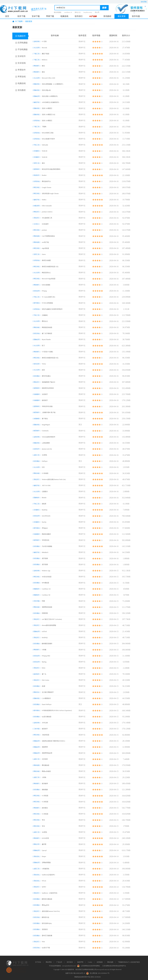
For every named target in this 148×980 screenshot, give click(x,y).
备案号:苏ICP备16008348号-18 (75, 973)
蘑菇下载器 (46, 54)
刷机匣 (44, 504)
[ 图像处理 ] (37, 96)
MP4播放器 (45, 583)
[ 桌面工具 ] (37, 455)
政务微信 (45, 808)
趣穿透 (44, 844)
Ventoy (44, 364)
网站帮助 (49, 962)
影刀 (43, 346)
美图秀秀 (45, 747)
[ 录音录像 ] (37, 601)
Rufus (44, 668)
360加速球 (45, 224)
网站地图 (110, 962)
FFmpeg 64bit (46, 656)
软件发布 (70, 962)
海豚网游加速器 (47, 607)
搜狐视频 (45, 790)
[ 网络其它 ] (37, 212)
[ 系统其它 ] (37, 218)
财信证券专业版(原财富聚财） (52, 169)
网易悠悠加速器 (47, 327)
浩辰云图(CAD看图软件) (50, 96)
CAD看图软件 (46, 698)
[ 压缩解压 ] (37, 151)
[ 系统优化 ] (37, 856)
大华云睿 (45, 723)
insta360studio (46, 516)
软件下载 (21, 16)
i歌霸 (43, 686)
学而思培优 (46, 540)
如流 (43, 370)
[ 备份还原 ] (37, 364)
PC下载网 (19, 21)
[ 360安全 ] (36, 224)
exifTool (44, 631)
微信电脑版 (58, 12)
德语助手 (45, 400)
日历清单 (45, 759)
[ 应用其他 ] (37, 121)
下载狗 (44, 127)
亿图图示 (45, 492)
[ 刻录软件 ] (37, 449)
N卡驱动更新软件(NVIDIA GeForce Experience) (57, 710)
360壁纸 (44, 455)
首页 (7, 16)
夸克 (43, 820)
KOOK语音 (45, 838)
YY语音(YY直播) (47, 352)
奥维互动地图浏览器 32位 (50, 267)
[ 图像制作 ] (37, 498)
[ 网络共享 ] (37, 844)
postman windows (47, 212)
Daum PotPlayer (47, 704)
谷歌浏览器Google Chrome (50, 194)
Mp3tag (44, 662)
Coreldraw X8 (46, 595)
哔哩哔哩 (45, 613)
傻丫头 (44, 674)
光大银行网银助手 (48, 692)
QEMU (44, 887)
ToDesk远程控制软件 (49, 437)
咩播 (43, 601)
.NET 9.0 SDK (46, 485)
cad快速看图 (46, 443)
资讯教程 (107, 16)
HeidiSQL (45, 638)
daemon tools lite (47, 449)
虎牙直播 (45, 558)
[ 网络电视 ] (37, 236)
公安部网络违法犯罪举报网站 (89, 966)
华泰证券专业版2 (47, 406)
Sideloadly (45, 145)
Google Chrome (47, 187)
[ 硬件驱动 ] (37, 303)
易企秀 (97, 12)
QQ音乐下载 (46, 948)
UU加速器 (45, 473)
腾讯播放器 (46, 765)
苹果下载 (50, 16)
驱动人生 (78, 12)
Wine (43, 942)
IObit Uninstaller (47, 206)
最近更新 (122, 16)
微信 (43, 66)
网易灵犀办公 (46, 273)
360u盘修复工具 (47, 218)
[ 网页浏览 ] (37, 187)
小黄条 (44, 777)
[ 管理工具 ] (37, 163)
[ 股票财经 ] (37, 169)
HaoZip (44, 522)
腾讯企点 (45, 321)
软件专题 (136, 16)
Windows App (46, 571)
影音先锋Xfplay (47, 923)
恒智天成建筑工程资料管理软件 (52, 309)
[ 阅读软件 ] (37, 175)
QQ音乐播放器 (47, 717)
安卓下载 (36, 16)
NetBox (44, 200)
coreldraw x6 (68, 12)
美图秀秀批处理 (47, 753)
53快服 (44, 650)
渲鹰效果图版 (46, 863)
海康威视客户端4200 (48, 382)
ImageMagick (46, 425)
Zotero (44, 254)
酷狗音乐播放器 (47, 899)
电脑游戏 (64, 16)
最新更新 (29, 21)
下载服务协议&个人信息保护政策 (129, 962)
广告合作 (59, 962)
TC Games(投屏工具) (48, 297)
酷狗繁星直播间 (47, 644)
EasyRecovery (88, 12)
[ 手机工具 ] (37, 145)
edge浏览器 (45, 248)
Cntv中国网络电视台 (48, 236)
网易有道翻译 (46, 534)
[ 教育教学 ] (37, 412)
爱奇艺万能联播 (47, 936)
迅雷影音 (45, 929)
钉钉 (43, 467)
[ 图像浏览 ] (37, 84)
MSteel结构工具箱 (48, 133)
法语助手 (45, 394)
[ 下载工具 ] (37, 54)
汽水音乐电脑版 (47, 546)
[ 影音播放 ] (37, 376)
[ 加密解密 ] (37, 419)
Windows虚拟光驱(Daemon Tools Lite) (54, 479)
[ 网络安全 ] (37, 692)
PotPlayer (45, 461)
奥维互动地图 (46, 260)
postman (44, 230)
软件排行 (79, 16)
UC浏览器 (45, 796)
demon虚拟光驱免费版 (49, 625)
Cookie (90, 962)
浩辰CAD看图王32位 (49, 115)
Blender (44, 498)
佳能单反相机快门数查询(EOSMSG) (53, 741)
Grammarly (45, 431)
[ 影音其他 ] (37, 333)
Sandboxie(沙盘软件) (48, 875)
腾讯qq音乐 (46, 905)
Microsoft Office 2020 (48, 78)
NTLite (44, 881)
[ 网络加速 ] (37, 327)
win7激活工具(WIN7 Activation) (52, 619)
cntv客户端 (45, 242)
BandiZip (45, 510)
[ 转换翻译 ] (37, 394)
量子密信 (45, 419)
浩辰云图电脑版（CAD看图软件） (53, 84)
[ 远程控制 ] (37, 41)
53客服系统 (46, 869)
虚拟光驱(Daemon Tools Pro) (51, 911)
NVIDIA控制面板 (47, 303)
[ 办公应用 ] (37, 48)
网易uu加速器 (46, 771)
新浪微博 (45, 784)
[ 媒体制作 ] (37, 674)
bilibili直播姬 (46, 285)
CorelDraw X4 (46, 589)
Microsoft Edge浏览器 (49, 279)
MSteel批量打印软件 (48, 139)
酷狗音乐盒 (46, 917)
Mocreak (44, 48)
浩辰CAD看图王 (47, 108)
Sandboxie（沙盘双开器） (50, 893)
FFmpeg (44, 291)
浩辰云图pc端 (46, 90)
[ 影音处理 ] (37, 291)
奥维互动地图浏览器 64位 (50, 358)
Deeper (44, 856)
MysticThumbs (46, 340)
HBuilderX (45, 552)
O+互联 (44, 41)
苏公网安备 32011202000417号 (98, 973)
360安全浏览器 (47, 577)
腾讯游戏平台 (46, 181)
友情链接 (100, 962)
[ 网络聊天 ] (37, 66)
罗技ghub (45, 528)
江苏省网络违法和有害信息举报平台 (114, 966)
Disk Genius (46, 680)
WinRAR (45, 151)
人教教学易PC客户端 (49, 412)
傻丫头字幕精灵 (47, 333)
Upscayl (44, 850)
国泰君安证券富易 (48, 388)
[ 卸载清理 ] (37, 206)
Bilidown (45, 60)
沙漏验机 (45, 315)
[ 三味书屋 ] (37, 729)
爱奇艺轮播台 (46, 376)
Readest (44, 175)
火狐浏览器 (46, 735)
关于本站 (38, 962)
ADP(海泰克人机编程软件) (50, 102)
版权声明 (80, 962)
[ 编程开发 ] (37, 102)
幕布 (43, 163)
